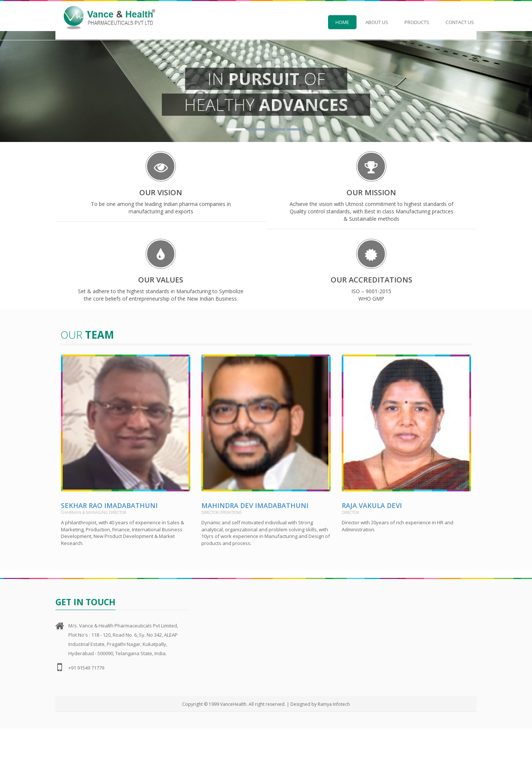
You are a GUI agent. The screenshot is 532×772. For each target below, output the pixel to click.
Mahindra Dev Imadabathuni (255, 549)
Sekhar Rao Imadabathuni (109, 549)
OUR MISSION (371, 196)
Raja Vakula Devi (372, 549)
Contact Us (460, 22)
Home (342, 22)
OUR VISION (161, 196)
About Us (377, 22)
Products (417, 22)
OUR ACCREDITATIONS (371, 301)
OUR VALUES (161, 301)
